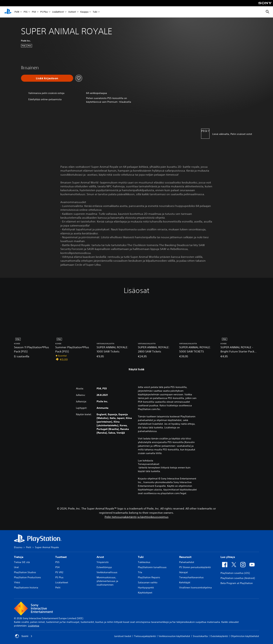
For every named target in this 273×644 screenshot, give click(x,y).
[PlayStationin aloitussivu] (8, 12)
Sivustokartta (200, 636)
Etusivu (18, 547)
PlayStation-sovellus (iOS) (235, 573)
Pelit (17, 12)
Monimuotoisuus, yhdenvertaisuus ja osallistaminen (107, 581)
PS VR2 (59, 572)
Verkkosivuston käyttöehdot (174, 636)
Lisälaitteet (58, 12)
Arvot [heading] (100, 557)
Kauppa (84, 12)
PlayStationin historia (26, 588)
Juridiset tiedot (123, 636)
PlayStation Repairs (149, 577)
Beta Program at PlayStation (237, 583)
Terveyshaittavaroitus (191, 577)
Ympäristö (103, 562)
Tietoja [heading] (19, 557)
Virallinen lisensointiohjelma (195, 588)
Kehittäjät (185, 582)
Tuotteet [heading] (61, 557)
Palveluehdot (187, 562)
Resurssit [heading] (185, 557)
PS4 (34, 12)
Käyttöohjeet (145, 593)
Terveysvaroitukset (149, 464)
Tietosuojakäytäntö (145, 636)
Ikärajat (183, 572)
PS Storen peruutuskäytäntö (195, 567)
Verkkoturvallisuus (107, 572)
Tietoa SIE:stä (22, 562)
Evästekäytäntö (219, 636)
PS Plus (44, 12)
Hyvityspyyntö (146, 588)
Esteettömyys (104, 567)
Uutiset (72, 12)
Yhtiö (17, 582)
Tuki (95, 12)
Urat (16, 567)
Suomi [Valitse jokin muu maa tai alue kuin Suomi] (24, 636)
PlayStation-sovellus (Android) (238, 578)
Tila (140, 572)
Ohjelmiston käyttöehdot (245, 636)
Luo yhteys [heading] (228, 557)
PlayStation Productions (27, 577)
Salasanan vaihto (148, 582)
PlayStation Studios (25, 572)
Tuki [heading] (141, 557)
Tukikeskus (144, 562)
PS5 (26, 12)
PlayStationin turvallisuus (152, 567)
